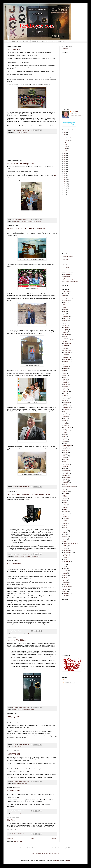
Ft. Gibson (66, 386)
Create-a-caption (67, 351)
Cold (65, 342)
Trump (65, 563)
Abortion (65, 293)
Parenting (66, 481)
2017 (65, 167)
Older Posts (54, 839)
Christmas (16, 132)
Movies (65, 461)
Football (65, 383)
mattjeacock (57, 860)
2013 (65, 176)
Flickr (65, 377)
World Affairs (66, 593)
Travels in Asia (67, 561)
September (68, 140)
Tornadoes (66, 556)
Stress (26, 784)
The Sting (11, 820)
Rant (65, 509)
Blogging (65, 320)
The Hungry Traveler (68, 552)
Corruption (66, 347)
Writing (40, 222)
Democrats (66, 358)
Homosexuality (67, 408)
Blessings (66, 318)
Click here (66, 49)
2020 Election (67, 292)
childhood (19, 747)
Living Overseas (67, 445)
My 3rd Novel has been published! (22, 163)
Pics (64, 490)
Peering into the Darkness (25, 710)
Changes (66, 327)
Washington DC (67, 586)
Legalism (66, 440)
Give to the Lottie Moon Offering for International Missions (46, 853)
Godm (65, 395)
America (65, 297)
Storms (65, 540)
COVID (65, 349)
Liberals (65, 442)
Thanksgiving (67, 551)
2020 (65, 161)
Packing (65, 479)
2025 (65, 134)
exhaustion (20, 633)
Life (64, 443)
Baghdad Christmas (68, 257)
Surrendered (60, 42)
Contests (65, 345)
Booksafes (66, 324)
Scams (65, 527)
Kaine (65, 435)
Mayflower (66, 449)
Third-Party (66, 554)
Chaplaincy (66, 329)
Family (20, 132)
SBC (65, 526)
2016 (65, 170)
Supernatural (66, 547)
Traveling (19, 813)
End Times (66, 365)
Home (7, 42)
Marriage (65, 447)
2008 (65, 186)
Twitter (65, 568)
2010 (65, 182)
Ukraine (65, 572)
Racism (65, 508)
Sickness (66, 531)
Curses (65, 354)
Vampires (66, 577)
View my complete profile (76, 115)
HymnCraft (26, 42)
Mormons (66, 459)
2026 (65, 132)
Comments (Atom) (18, 841)
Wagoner (66, 583)
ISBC (65, 418)
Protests (65, 502)
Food (15, 813)
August (67, 142)
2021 (65, 159)
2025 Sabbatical (14, 563)
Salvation (66, 522)
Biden (65, 313)
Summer (65, 545)
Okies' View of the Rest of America (71, 262)
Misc (65, 454)
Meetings (66, 451)
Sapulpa (65, 524)
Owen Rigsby (67, 477)
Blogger (68, 860)
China (65, 333)
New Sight (66, 467)
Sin (64, 533)
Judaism (65, 433)
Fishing (65, 376)
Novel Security (36, 42)
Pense (65, 488)
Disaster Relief (67, 359)
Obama (65, 472)
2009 (65, 184)
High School (66, 406)
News (65, 468)
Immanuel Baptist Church (69, 274)
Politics (65, 493)
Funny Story (66, 392)
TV (64, 567)
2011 (65, 180)
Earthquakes (66, 361)
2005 (65, 192)
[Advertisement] (32, 147)
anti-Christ (66, 302)
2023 (65, 155)
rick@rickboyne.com (29, 550)
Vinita (65, 581)
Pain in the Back (14, 754)
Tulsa (65, 565)
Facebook (66, 368)
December (68, 136)
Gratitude (66, 399)
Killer (65, 438)
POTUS (65, 497)
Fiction (15, 556)
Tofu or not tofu (13, 791)
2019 (65, 163)
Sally (65, 520)
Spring (65, 538)
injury (15, 784)
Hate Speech (66, 402)
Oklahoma (66, 474)
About (13, 42)
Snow (65, 535)
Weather (65, 588)
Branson (65, 326)
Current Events (67, 352)
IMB (64, 411)
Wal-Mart (66, 585)
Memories (23, 747)
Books (19, 42)
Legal (53, 42)
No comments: (26, 130)
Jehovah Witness (67, 427)
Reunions (66, 515)
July (66, 144)
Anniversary (66, 301)
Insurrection (66, 415)
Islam (65, 420)
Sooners (65, 536)
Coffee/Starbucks (67, 340)
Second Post (66, 268)
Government (66, 397)
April (66, 149)
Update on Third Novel (17, 640)
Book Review (66, 322)
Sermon (65, 529)
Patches (65, 485)
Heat (65, 404)
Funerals (65, 390)
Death (65, 356)
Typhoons (66, 570)
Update (65, 574)
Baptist (65, 309)
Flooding (65, 379)
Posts (65, 680)
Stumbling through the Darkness (31, 222)
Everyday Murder (14, 717)
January (67, 151)
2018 (65, 165)
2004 (65, 194)
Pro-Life (65, 501)
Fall (64, 370)
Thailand (65, 549)
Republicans (66, 513)
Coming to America (68, 343)
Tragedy (65, 558)
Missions (65, 456)
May (66, 147)
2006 (65, 190)
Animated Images (68, 299)
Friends (65, 385)
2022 (65, 157)
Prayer (23, 784)
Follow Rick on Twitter (69, 280)
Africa (65, 295)
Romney (65, 517)
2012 (65, 178)
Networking (45, 42)
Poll (64, 495)
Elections (66, 363)
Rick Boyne (75, 111)
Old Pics (65, 476)
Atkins (65, 304)
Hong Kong (66, 409)
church (15, 633)
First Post (66, 259)
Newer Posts (10, 839)
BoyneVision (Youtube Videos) (70, 282)
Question (66, 504)
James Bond (66, 426)
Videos (65, 579)
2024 (65, 153)
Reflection (66, 511)
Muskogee (66, 463)
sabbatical (31, 633)
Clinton (65, 338)
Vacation (65, 576)
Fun (64, 388)
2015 (65, 172)
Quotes (65, 506)
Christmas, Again (14, 49)
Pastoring (27, 633)
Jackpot (65, 424)
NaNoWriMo (66, 465)
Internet (65, 417)
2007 (65, 188)
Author (15, 222)
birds (15, 747)
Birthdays (19, 222)
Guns (65, 401)
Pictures (65, 492)
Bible (65, 311)
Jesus (26, 132)
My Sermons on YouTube (69, 278)
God (23, 132)
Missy (65, 458)
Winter (65, 592)
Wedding (65, 590)
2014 (65, 174)
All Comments (67, 683)
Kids (64, 436)
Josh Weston (20, 556)
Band (65, 308)
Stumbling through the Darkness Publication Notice (29, 494)
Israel (65, 422)
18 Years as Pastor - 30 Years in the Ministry (26, 229)
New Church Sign (68, 265)
